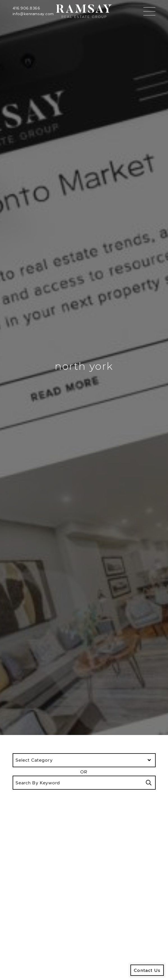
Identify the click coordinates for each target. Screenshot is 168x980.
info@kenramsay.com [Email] (33, 14)
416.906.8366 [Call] (27, 8)
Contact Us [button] (147, 970)
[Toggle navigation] (149, 11)
